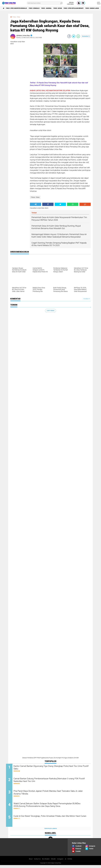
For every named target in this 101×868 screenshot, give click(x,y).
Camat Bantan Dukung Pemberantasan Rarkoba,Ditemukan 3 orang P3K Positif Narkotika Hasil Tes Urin (53, 781)
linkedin (54, 862)
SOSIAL (72, 862)
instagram (61, 862)
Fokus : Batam (69, 8)
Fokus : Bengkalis (40, 8)
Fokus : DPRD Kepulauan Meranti (88, 8)
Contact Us (36, 862)
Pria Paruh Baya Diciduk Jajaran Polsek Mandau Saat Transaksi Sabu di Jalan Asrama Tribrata (51, 794)
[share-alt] (36, 204)
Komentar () (86, 36)
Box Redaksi (46, 862)
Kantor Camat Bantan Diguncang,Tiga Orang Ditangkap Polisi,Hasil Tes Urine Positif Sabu (52, 768)
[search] (45, 3)
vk (67, 862)
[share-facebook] (69, 36)
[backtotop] (50, 842)
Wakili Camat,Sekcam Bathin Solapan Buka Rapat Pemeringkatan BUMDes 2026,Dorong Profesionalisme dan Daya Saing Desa (52, 807)
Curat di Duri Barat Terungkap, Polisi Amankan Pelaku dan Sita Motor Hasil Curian (50, 820)
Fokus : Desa (17, 17)
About (29, 862)
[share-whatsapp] (78, 36)
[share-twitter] (74, 36)
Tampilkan (86, 299)
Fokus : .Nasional (55, 8)
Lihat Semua (50, 311)
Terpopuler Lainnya (50, 831)
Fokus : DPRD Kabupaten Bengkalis (19, 8)
